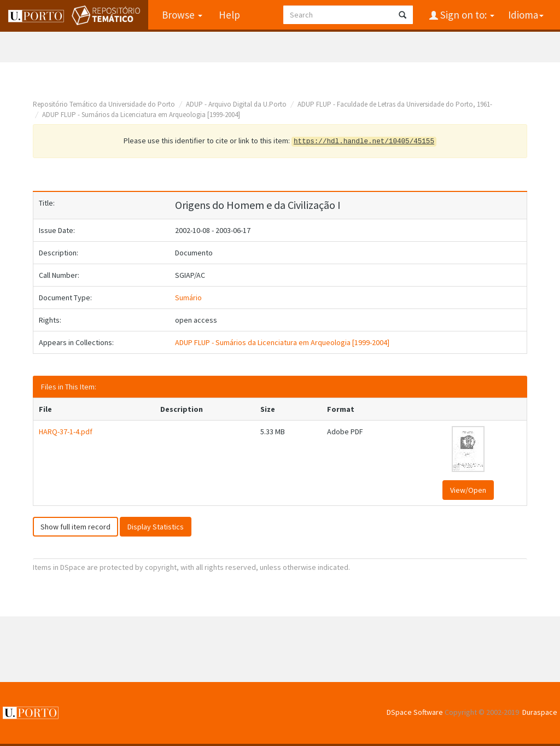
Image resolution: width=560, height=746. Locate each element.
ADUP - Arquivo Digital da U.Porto (236, 104)
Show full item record (75, 527)
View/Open (468, 490)
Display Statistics (156, 527)
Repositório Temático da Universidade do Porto (104, 104)
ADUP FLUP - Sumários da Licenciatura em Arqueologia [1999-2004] (141, 115)
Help (229, 15)
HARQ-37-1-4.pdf (66, 432)
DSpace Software (415, 712)
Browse (182, 15)
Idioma (526, 15)
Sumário (188, 298)
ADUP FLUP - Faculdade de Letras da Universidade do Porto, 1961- (395, 104)
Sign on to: (466, 15)
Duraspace (540, 712)
